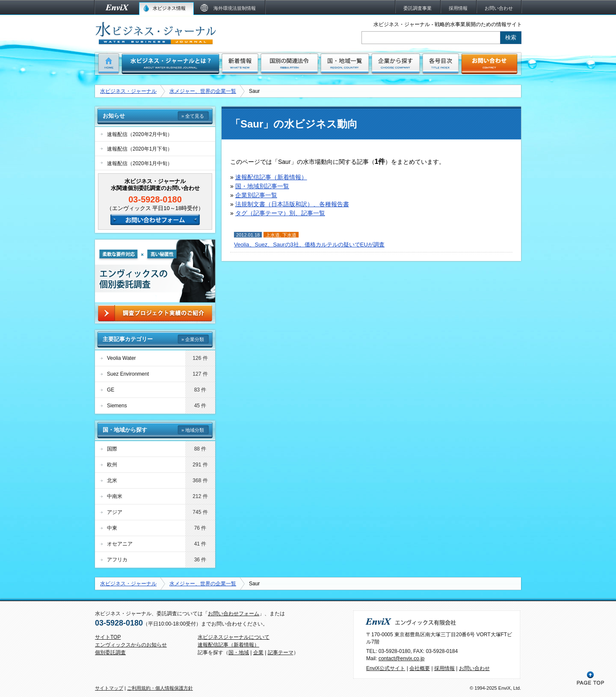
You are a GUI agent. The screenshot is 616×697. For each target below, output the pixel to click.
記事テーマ (281, 653)
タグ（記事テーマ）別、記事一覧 (280, 213)
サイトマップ (109, 688)
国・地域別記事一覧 (262, 186)
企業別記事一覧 (256, 195)
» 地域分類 (193, 430)
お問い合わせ (474, 668)
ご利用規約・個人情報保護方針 (160, 688)
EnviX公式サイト (386, 668)
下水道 (289, 235)
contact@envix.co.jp (402, 658)
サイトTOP (108, 637)
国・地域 (239, 653)
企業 (258, 653)
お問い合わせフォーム (234, 614)
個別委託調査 (110, 653)
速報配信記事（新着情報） (271, 177)
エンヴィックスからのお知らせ (131, 645)
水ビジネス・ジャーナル (128, 91)
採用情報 (444, 668)
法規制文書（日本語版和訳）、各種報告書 (292, 204)
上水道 (273, 235)
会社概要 (420, 668)
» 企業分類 (193, 339)
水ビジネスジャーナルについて (234, 637)
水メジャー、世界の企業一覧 (203, 91)
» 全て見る (193, 116)
